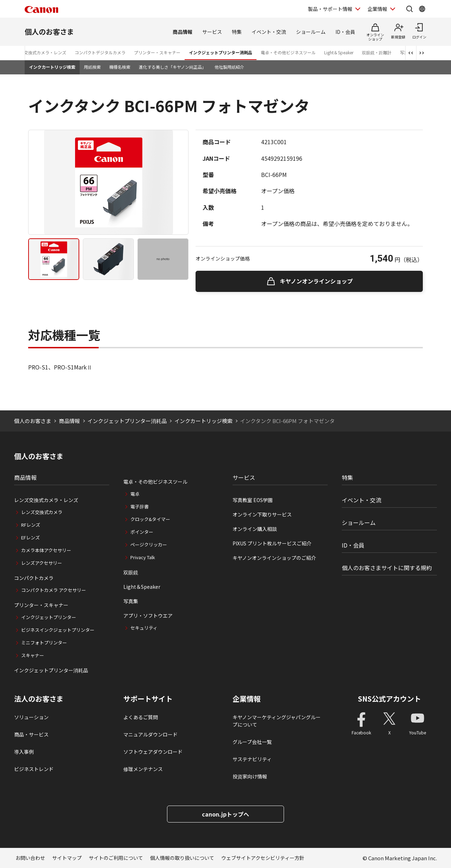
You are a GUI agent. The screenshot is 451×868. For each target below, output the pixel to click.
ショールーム (311, 32)
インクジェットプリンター (49, 617)
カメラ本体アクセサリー (46, 550)
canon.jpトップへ (225, 814)
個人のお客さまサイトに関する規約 (387, 568)
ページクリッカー (149, 545)
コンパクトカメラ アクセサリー (54, 590)
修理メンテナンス (143, 769)
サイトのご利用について (116, 858)
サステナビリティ (252, 759)
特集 (237, 32)
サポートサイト (148, 699)
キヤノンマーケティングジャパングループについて (277, 721)
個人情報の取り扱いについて (182, 858)
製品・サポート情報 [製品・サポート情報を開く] (330, 9)
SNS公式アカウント (390, 699)
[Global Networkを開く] (422, 9)
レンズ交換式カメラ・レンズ (39, 52)
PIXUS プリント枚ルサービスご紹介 (272, 543)
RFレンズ (31, 525)
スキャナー (33, 655)
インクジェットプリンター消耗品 (221, 52)
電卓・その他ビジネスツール (288, 52)
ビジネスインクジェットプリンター (58, 630)
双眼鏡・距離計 (377, 52)
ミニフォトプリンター (44, 643)
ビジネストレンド (34, 769)
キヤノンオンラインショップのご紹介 (274, 558)
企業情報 (247, 699)
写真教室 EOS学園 (253, 500)
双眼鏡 (131, 572)
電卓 (135, 494)
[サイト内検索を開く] (409, 9)
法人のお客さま (39, 699)
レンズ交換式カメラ (42, 512)
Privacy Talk (143, 557)
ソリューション (31, 717)
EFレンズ (30, 537)
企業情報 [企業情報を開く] (377, 9)
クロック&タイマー (150, 519)
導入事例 (24, 752)
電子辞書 (140, 506)
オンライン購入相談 (255, 529)
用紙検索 (92, 67)
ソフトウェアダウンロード (153, 752)
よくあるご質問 (141, 717)
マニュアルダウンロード (150, 734)
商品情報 (183, 32)
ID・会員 (345, 32)
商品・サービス (31, 734)
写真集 (131, 601)
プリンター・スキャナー (157, 52)
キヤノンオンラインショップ (316, 281)
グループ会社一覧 (252, 742)
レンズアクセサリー (42, 563)
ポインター (142, 532)
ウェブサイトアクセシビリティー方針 (263, 858)
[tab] (54, 259)
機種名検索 (120, 67)
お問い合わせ (30, 858)
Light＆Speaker (339, 52)
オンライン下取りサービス (262, 514)
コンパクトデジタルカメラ (100, 52)
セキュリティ (144, 628)
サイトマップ (67, 858)
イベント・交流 (269, 32)
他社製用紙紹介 (229, 67)
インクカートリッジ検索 (52, 67)
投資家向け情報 (250, 776)
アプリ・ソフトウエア (148, 616)
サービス (212, 32)
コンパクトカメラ (34, 578)
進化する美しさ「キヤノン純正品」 (172, 67)
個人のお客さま (49, 32)
